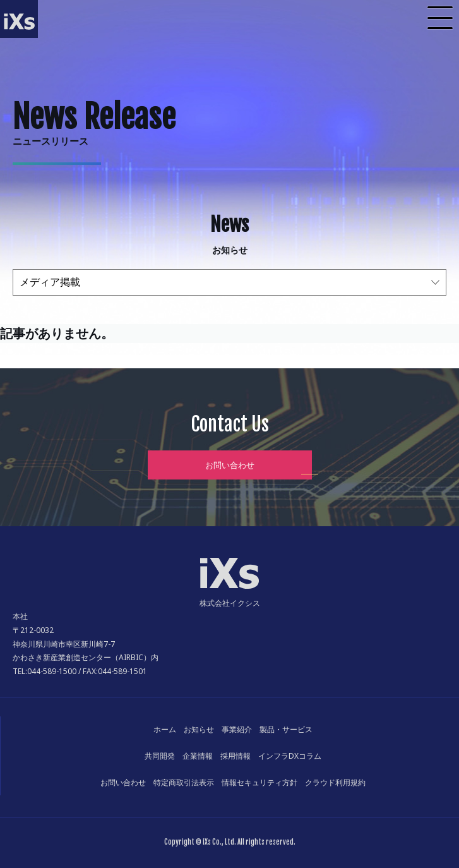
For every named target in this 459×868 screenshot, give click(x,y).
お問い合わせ (230, 465)
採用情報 (235, 756)
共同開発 (160, 756)
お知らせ (199, 729)
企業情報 (198, 756)
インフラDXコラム (290, 756)
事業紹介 (237, 729)
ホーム (165, 729)
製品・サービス (286, 729)
